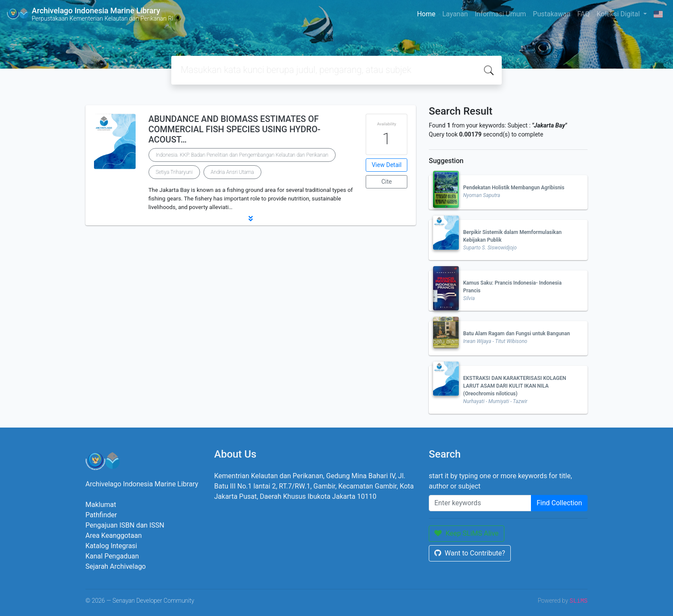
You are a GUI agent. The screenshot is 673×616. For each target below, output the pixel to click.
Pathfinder (101, 515)
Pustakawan (552, 14)
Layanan (455, 14)
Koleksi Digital (619, 14)
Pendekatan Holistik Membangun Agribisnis (514, 188)
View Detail (387, 165)
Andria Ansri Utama (232, 172)
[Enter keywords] (480, 503)
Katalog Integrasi (111, 546)
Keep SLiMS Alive (467, 533)
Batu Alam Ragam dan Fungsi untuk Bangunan (517, 334)
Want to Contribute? (470, 553)
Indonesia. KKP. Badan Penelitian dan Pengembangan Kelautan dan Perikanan (242, 155)
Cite (387, 182)
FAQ (584, 14)
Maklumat (101, 505)
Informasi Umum (500, 14)
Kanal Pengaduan (112, 556)
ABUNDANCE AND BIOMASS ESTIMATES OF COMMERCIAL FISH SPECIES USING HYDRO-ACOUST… (235, 129)
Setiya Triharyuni (174, 172)
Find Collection (559, 503)
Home (426, 14)
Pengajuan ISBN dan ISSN (125, 525)
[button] (251, 218)
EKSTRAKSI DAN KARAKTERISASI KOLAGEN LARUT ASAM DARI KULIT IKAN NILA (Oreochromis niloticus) (515, 386)
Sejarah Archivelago (116, 566)
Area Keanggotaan (114, 536)
